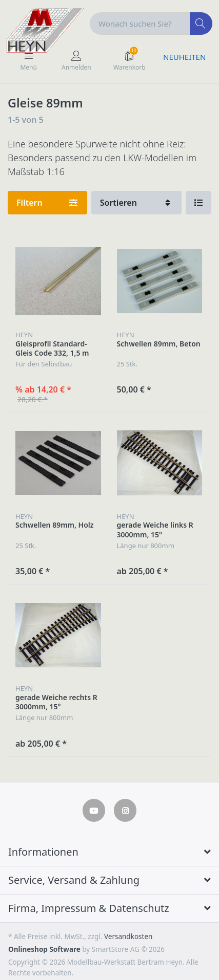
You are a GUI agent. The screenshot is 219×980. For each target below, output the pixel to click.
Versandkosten (128, 937)
